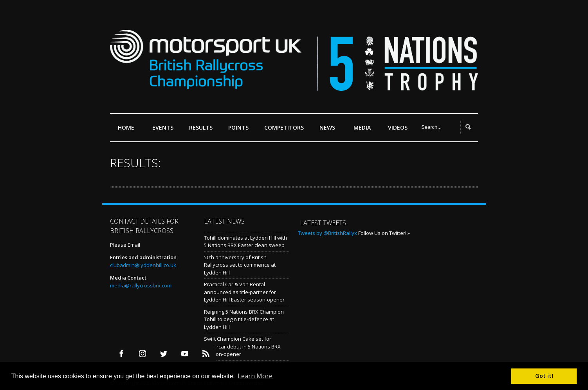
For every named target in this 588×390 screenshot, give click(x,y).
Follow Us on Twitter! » (384, 233)
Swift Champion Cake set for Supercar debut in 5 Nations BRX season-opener (242, 346)
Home (126, 127)
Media (362, 127)
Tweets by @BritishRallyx (327, 233)
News (327, 127)
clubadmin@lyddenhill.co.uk (143, 265)
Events (165, 131)
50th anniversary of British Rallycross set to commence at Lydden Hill (240, 265)
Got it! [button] (544, 376)
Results (203, 131)
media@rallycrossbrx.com (141, 285)
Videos (398, 127)
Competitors (284, 127)
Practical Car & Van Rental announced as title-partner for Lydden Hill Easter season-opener (244, 292)
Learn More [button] (255, 376)
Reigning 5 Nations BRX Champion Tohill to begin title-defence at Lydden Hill (244, 319)
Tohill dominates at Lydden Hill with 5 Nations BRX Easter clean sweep (245, 242)
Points (240, 131)
